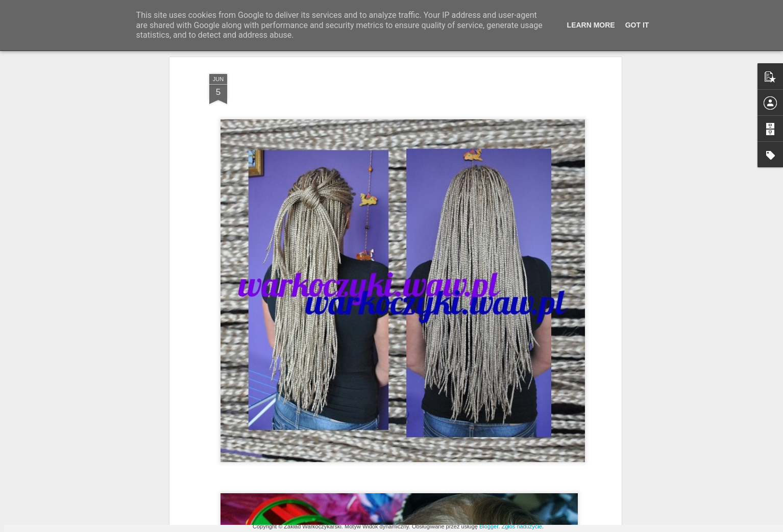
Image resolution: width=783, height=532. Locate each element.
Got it (637, 25)
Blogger (489, 526)
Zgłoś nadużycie (522, 526)
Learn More (591, 25)
